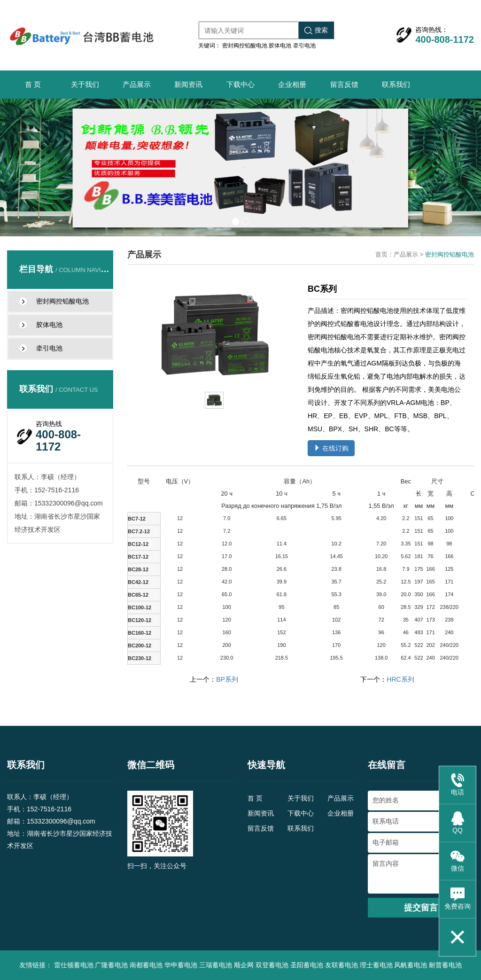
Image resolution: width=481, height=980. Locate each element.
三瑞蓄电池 (216, 965)
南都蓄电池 (146, 965)
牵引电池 (304, 46)
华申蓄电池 (181, 965)
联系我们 (396, 84)
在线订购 (331, 448)
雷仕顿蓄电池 (74, 965)
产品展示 (137, 84)
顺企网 (244, 965)
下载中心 (240, 84)
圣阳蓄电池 (307, 965)
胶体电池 (280, 46)
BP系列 (227, 679)
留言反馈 (344, 84)
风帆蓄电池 (411, 965)
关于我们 (85, 84)
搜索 (316, 30)
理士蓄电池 (376, 965)
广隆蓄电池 (111, 965)
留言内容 (421, 874)
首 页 (33, 84)
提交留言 (421, 908)
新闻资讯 (188, 84)
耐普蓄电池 (445, 965)
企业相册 (292, 84)
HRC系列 (400, 679)
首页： (384, 254)
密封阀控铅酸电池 (245, 46)
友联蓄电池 (341, 965)
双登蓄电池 (272, 965)
